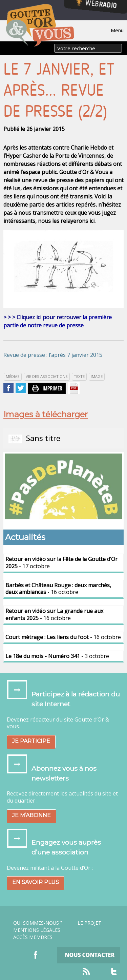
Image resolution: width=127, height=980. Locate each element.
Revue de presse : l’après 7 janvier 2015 (53, 355)
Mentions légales (37, 930)
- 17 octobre (61, 563)
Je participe (31, 741)
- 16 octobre (58, 589)
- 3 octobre (57, 656)
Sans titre (34, 438)
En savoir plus (36, 882)
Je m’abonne (31, 815)
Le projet (90, 923)
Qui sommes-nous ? (38, 923)
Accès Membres (33, 937)
